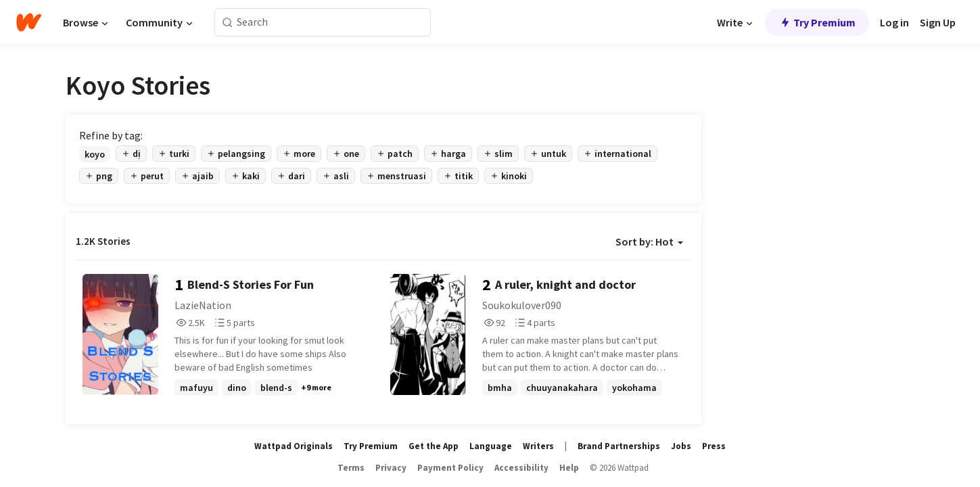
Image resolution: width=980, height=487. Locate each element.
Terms (351, 468)
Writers (538, 446)
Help (569, 468)
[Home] (29, 22)
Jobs (681, 446)
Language (491, 446)
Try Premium (817, 22)
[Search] (228, 23)
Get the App (434, 446)
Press (714, 446)
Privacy (391, 468)
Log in (894, 22)
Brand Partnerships (619, 446)
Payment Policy (450, 468)
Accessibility (521, 468)
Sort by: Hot (649, 241)
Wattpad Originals (294, 446)
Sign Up (938, 22)
